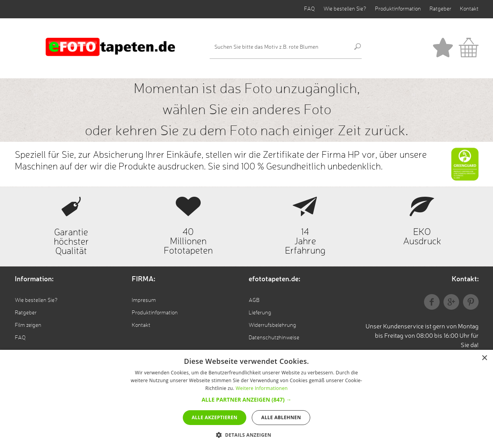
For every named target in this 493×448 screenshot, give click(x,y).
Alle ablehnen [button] (281, 417)
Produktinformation (398, 9)
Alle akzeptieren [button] (215, 417)
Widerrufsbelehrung (272, 325)
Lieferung (260, 313)
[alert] (247, 399)
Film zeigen (28, 325)
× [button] (484, 358)
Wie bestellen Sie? (345, 9)
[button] (247, 399)
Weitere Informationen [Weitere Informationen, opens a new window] (262, 388)
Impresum (144, 300)
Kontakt (469, 9)
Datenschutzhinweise (274, 338)
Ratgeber (440, 9)
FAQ (309, 9)
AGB (254, 300)
